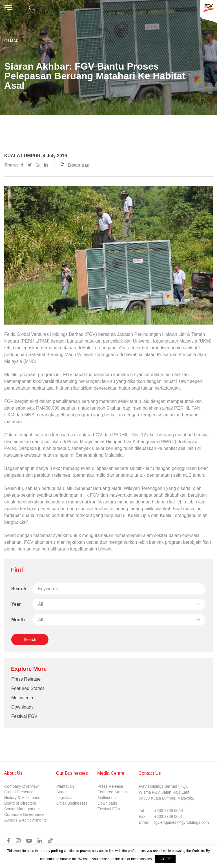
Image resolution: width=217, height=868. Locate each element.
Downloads (22, 707)
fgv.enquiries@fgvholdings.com (181, 822)
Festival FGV (24, 716)
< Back (11, 40)
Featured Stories (28, 688)
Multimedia (22, 698)
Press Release (26, 679)
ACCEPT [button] (165, 859)
